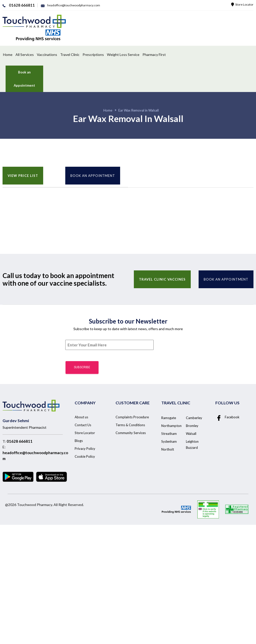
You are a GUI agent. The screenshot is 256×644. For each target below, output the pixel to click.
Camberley (194, 418)
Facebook (227, 417)
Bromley (192, 426)
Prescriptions (93, 55)
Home (8, 55)
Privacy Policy (85, 449)
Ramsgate (169, 418)
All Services (25, 55)
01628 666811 (20, 441)
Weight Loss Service (123, 55)
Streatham (169, 434)
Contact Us (83, 425)
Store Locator (242, 4)
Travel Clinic (70, 55)
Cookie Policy (85, 456)
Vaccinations (47, 55)
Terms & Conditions (130, 425)
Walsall (191, 434)
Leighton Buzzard (192, 444)
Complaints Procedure (132, 417)
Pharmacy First (154, 55)
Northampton (171, 426)
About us (81, 417)
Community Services (131, 433)
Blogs (79, 441)
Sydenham (169, 441)
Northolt (168, 449)
